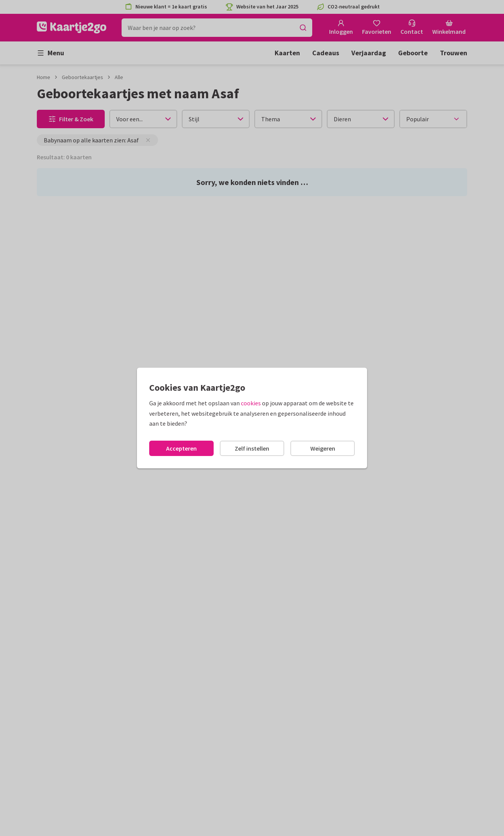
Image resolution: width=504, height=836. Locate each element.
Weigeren (323, 448)
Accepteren (181, 448)
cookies (251, 403)
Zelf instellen (252, 448)
